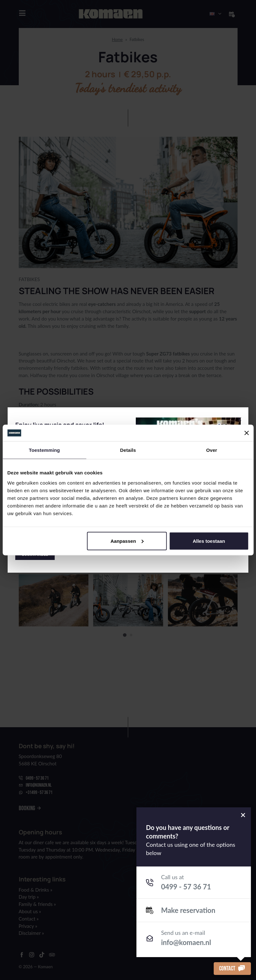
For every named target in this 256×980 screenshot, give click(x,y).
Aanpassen (127, 541)
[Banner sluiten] (246, 433)
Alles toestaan (209, 541)
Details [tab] (128, 450)
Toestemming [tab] (45, 450)
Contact (232, 968)
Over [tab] (212, 450)
